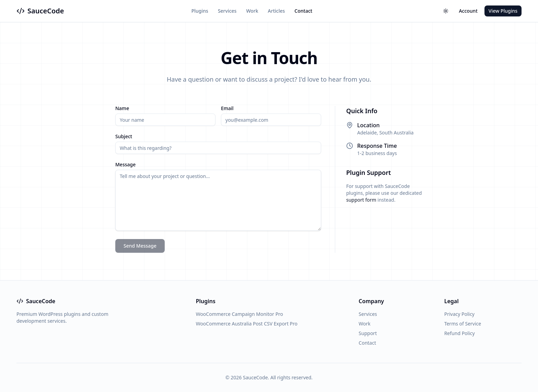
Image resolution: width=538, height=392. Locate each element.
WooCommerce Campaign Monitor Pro (239, 314)
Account (468, 11)
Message (125, 165)
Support (368, 333)
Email (227, 108)
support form (361, 200)
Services (227, 11)
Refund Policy (460, 333)
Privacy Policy (459, 314)
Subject (124, 136)
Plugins (200, 11)
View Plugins (503, 11)
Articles (277, 11)
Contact (303, 11)
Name (122, 108)
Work (252, 11)
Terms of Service (463, 324)
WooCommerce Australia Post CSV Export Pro (247, 324)
